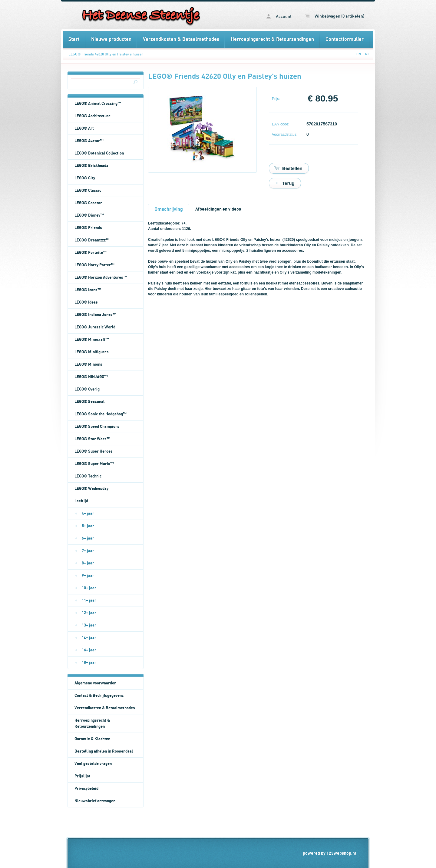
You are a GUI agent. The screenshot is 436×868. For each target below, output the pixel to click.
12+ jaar (89, 613)
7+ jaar (88, 551)
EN (359, 54)
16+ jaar (89, 650)
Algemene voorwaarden (95, 683)
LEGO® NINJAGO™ (91, 377)
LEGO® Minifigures (92, 352)
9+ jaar (88, 576)
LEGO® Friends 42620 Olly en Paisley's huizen (106, 54)
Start (74, 39)
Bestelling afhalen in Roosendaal (104, 751)
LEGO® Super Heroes (94, 451)
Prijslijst (83, 776)
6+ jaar (88, 538)
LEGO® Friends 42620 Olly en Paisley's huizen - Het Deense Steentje (140, 15)
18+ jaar (89, 663)
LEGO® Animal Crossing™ (98, 104)
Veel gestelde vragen (93, 764)
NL (367, 54)
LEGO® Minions (88, 364)
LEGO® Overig (87, 389)
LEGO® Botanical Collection (99, 153)
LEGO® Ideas (86, 302)
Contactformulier (345, 39)
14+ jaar (89, 638)
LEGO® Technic (88, 476)
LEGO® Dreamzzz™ (92, 240)
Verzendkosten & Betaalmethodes (181, 39)
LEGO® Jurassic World (95, 327)
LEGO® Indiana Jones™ (95, 315)
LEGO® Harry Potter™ (94, 265)
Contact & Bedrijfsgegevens (99, 696)
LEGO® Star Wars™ (92, 439)
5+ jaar (88, 526)
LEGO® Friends (88, 228)
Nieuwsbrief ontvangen (95, 801)
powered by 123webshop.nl (330, 853)
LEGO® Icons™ (88, 290)
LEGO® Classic (88, 191)
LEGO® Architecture (92, 116)
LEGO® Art (84, 128)
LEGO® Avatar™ (89, 141)
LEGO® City (85, 178)
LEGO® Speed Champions (97, 427)
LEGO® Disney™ (89, 215)
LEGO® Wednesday (91, 489)
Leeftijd (81, 501)
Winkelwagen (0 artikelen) (335, 16)
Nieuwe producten (111, 39)
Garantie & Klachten (92, 739)
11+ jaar (89, 600)
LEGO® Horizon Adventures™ (101, 278)
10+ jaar (89, 588)
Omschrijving (169, 209)
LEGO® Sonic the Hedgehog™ (101, 414)
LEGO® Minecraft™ (92, 340)
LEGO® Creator (88, 203)
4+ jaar (88, 514)
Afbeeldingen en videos (218, 209)
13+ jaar (89, 625)
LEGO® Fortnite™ (91, 253)
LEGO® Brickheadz (91, 166)
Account (279, 17)
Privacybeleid (86, 789)
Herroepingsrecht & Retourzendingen (272, 39)
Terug (288, 183)
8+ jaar (88, 563)
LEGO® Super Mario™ (94, 464)
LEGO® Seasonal (89, 402)
